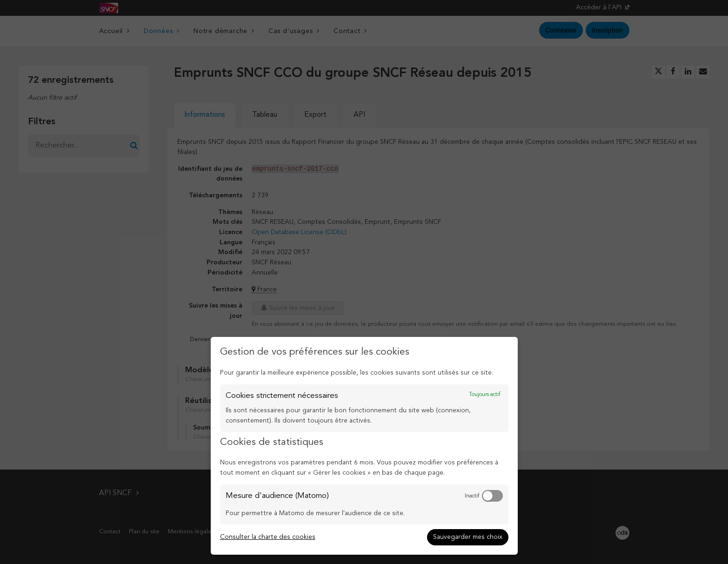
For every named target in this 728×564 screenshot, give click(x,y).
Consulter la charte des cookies (268, 537)
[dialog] (364, 446)
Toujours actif (484, 395)
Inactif (472, 496)
